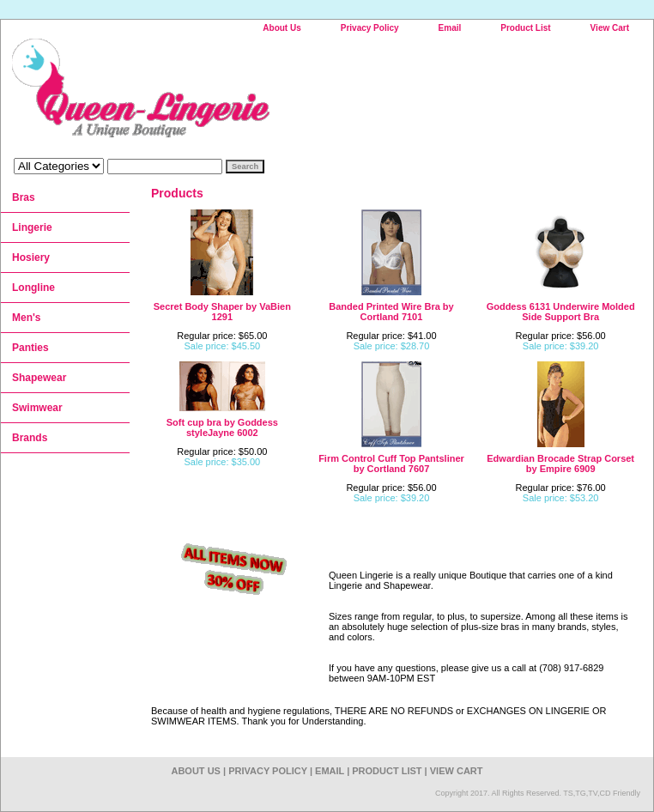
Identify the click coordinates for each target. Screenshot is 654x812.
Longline (33, 288)
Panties (30, 348)
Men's (27, 318)
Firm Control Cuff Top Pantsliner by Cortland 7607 (391, 464)
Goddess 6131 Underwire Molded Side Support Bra (561, 312)
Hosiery (31, 258)
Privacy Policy (370, 28)
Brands (30, 438)
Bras (24, 197)
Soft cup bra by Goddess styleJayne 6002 (222, 427)
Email (450, 28)
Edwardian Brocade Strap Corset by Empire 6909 (560, 464)
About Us (282, 28)
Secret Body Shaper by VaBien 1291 (222, 312)
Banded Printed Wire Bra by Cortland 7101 (391, 312)
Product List (525, 28)
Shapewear (39, 378)
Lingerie (32, 227)
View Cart (610, 28)
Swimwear (37, 408)
